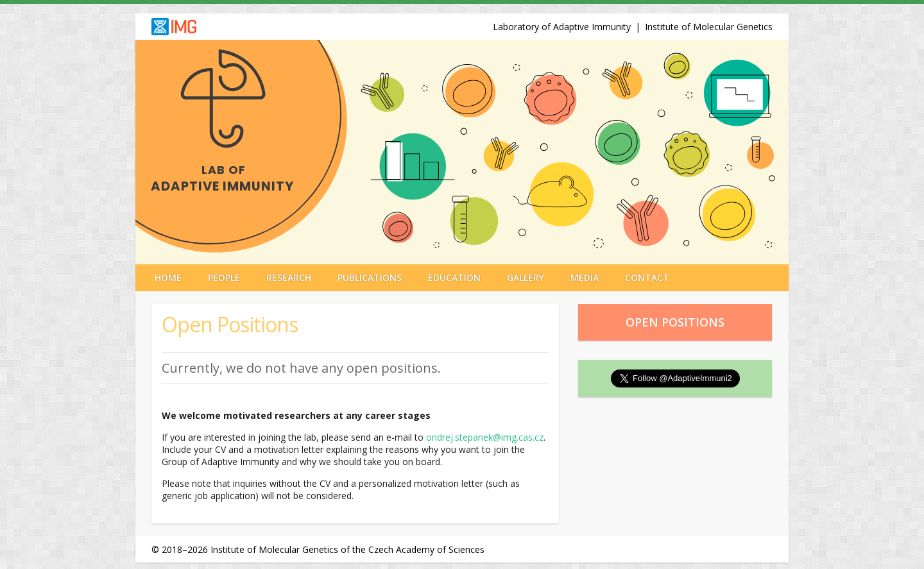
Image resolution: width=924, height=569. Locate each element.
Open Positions (675, 322)
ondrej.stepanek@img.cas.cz (485, 437)
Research (289, 277)
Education (454, 277)
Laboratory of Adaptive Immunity (562, 27)
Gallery (526, 277)
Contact (647, 277)
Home (168, 277)
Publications (370, 277)
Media (585, 277)
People (224, 277)
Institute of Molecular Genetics (709, 27)
